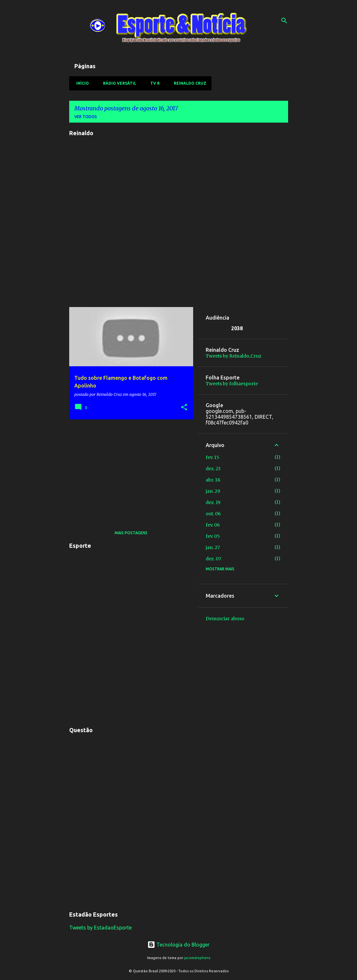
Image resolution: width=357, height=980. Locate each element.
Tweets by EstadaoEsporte (100, 928)
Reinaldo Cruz (188, 83)
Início (81, 83)
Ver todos (86, 117)
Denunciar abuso (225, 619)
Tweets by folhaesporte (232, 384)
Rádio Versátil (118, 83)
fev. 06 (213, 525)
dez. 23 (213, 469)
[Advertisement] (129, 469)
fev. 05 (213, 536)
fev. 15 (212, 457)
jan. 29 (213, 491)
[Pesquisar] (284, 21)
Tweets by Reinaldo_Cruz (234, 356)
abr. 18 (213, 480)
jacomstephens (197, 958)
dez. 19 (213, 502)
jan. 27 (213, 547)
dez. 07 (213, 559)
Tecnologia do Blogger (178, 945)
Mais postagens (131, 533)
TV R (153, 83)
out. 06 (213, 514)
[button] (184, 408)
